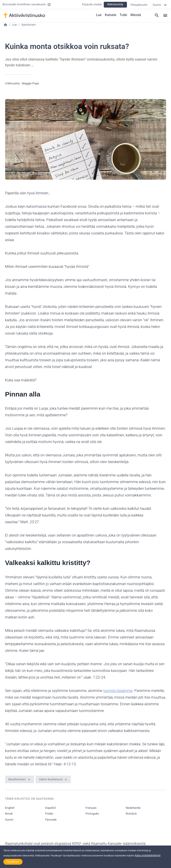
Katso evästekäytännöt (148, 855)
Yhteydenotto (139, 4)
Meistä (136, 14)
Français (91, 808)
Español (50, 808)
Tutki (124, 14)
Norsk (9, 814)
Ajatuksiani (29, 25)
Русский (51, 820)
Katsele (111, 14)
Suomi (9, 820)
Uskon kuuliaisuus (51, 779)
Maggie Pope (30, 83)
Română (131, 814)
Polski (49, 814)
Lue (100, 14)
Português (92, 814)
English (10, 808)
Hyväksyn (13, 862)
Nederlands (133, 808)
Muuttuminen (17, 779)
